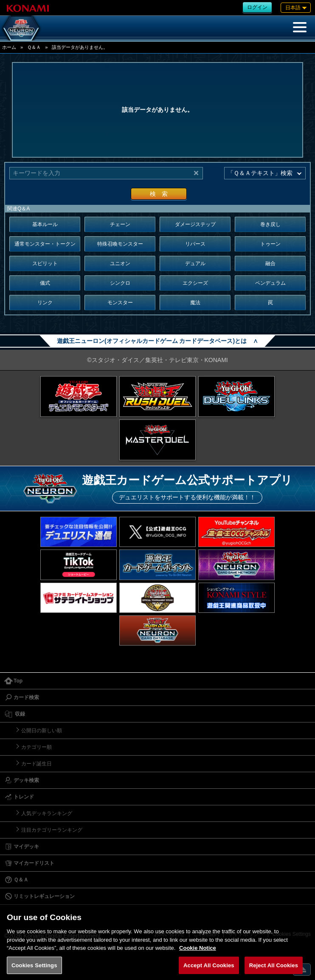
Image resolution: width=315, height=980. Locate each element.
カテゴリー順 (37, 747)
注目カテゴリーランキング (52, 830)
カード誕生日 (37, 764)
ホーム (9, 47)
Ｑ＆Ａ (34, 47)
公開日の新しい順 (42, 731)
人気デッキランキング (47, 813)
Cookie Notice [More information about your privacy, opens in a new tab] (198, 956)
